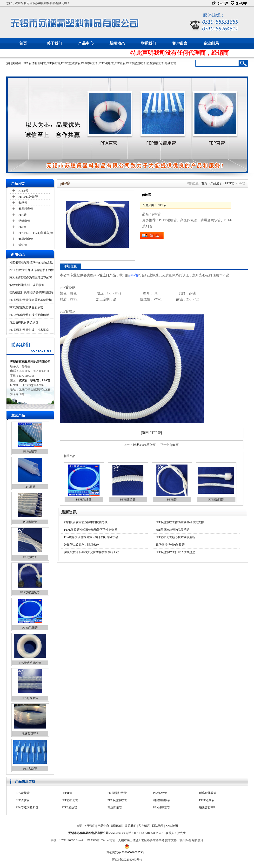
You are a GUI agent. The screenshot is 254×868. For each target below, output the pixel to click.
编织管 (23, 245)
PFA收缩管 (114, 793)
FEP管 (23, 227)
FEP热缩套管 (70, 807)
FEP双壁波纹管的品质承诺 (26, 307)
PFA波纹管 (160, 800)
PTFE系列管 (216, 500)
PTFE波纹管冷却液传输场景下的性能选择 (91, 530)
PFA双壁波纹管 (136, 63)
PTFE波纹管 (128, 500)
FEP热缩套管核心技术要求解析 (29, 315)
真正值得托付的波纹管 (24, 322)
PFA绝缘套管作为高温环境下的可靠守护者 (91, 537)
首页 (23, 43)
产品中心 (86, 43)
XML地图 (172, 826)
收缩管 (23, 203)
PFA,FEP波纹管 (28, 197)
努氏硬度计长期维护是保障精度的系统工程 (92, 552)
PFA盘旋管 (30, 522)
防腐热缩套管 (155, 63)
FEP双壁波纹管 (71, 63)
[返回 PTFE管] (152, 433)
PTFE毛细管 (106, 63)
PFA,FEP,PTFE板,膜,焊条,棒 (36, 233)
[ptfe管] (175, 445)
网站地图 (158, 826)
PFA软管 (204, 793)
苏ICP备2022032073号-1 (127, 860)
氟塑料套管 (26, 209)
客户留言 (180, 43)
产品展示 (216, 183)
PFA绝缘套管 (90, 63)
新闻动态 (117, 43)
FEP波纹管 (30, 557)
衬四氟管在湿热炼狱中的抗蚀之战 (31, 263)
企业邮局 (211, 43)
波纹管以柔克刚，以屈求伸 (27, 285)
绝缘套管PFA (30, 733)
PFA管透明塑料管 (35, 63)
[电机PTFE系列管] (145, 445)
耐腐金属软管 (208, 800)
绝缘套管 (170, 63)
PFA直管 (30, 487)
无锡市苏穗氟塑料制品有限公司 (30, 362)
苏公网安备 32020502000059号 (126, 852)
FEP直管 (120, 63)
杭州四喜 (185, 840)
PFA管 (23, 215)
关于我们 (54, 43)
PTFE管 (23, 191)
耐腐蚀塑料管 (162, 807)
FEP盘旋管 (30, 769)
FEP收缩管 (54, 63)
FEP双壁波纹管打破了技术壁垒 (29, 330)
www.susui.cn (117, 833)
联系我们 (148, 43)
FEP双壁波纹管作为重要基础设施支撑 (180, 522)
